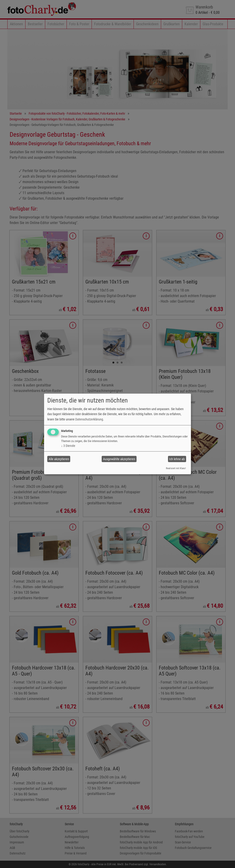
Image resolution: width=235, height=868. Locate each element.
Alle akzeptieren (59, 459)
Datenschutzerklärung (89, 419)
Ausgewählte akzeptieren (119, 459)
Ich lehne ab (177, 459)
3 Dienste (68, 446)
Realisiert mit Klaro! (176, 468)
